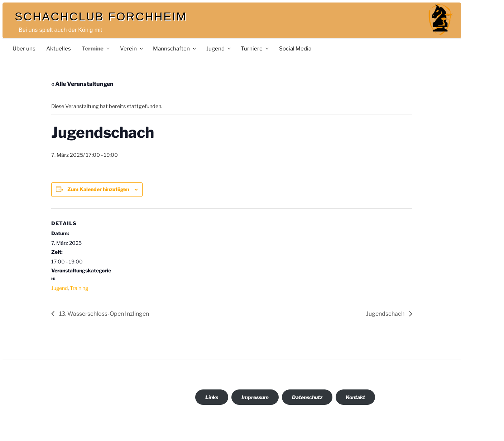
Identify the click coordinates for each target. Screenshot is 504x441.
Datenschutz (307, 397)
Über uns (24, 49)
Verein (132, 49)
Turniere (255, 49)
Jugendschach (386, 314)
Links (212, 397)
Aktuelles (59, 49)
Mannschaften (175, 49)
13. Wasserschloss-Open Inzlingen (104, 314)
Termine (96, 49)
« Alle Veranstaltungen (82, 84)
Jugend (219, 49)
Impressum (255, 397)
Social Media (295, 49)
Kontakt (355, 397)
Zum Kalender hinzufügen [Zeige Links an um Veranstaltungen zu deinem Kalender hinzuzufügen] (98, 189)
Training (79, 288)
